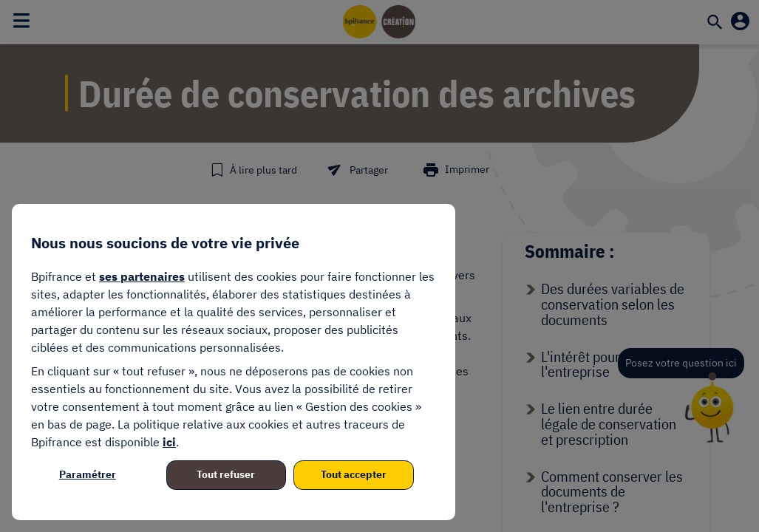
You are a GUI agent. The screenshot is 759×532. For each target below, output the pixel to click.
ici (169, 442)
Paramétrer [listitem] (88, 474)
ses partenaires (142, 276)
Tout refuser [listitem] (226, 474)
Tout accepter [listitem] (354, 474)
